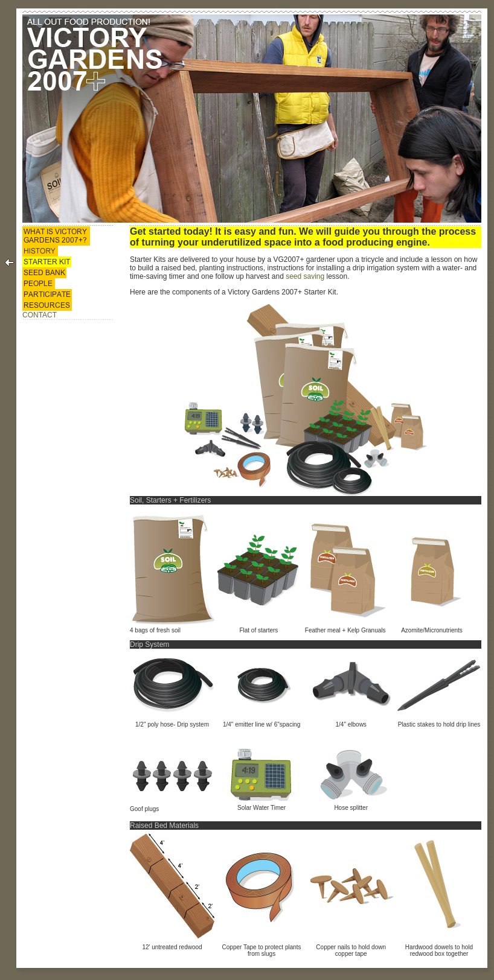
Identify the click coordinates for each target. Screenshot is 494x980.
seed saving (305, 276)
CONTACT (40, 315)
